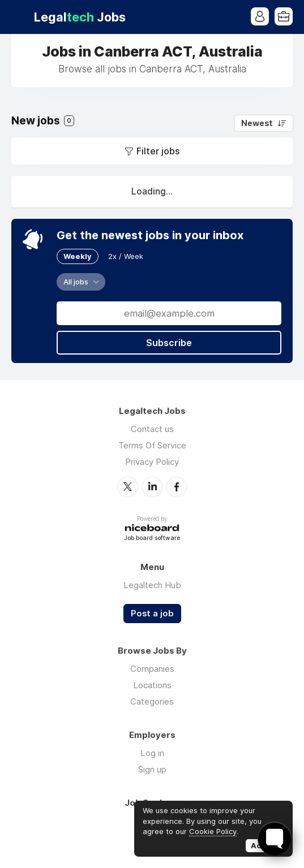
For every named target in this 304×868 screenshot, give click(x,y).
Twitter (128, 487)
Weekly (78, 256)
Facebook (177, 487)
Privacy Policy (152, 462)
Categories (152, 701)
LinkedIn (152, 487)
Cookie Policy (213, 831)
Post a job (152, 614)
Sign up (152, 769)
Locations (152, 685)
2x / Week (126, 256)
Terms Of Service (152, 445)
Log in (152, 753)
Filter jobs (158, 151)
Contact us (152, 429)
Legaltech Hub (152, 585)
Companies (152, 669)
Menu (20, 17)
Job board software (152, 539)
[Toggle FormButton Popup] (275, 839)
